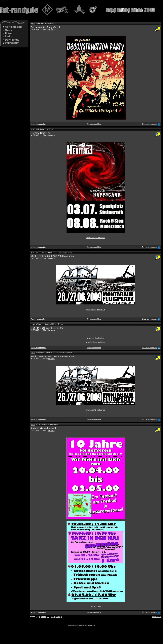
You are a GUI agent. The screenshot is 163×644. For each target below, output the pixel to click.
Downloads (12, 40)
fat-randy (52, 30)
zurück (43, 617)
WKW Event (96, 607)
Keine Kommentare (39, 124)
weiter (58, 617)
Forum (9, 34)
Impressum (12, 43)
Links (8, 36)
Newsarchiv (157, 617)
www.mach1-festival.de (96, 309)
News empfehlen (94, 124)
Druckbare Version (150, 124)
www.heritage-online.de (96, 238)
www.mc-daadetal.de (96, 338)
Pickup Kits (14, 27)
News (8, 30)
